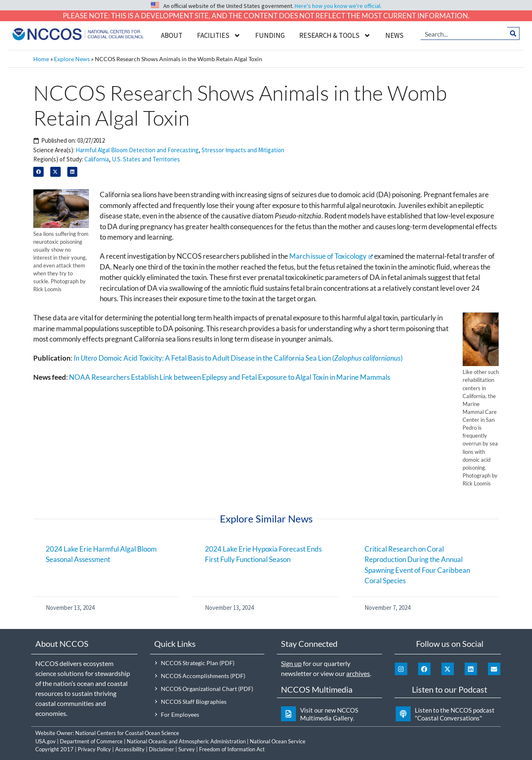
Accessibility (130, 749)
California (97, 159)
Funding (270, 35)
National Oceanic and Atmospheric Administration (186, 741)
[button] (38, 172)
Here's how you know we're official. (338, 6)
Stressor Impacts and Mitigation (243, 150)
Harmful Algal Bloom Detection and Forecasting (137, 150)
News (394, 35)
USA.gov (46, 741)
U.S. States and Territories (146, 159)
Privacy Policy (94, 749)
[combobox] (464, 33)
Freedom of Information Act (232, 749)
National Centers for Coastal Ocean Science (127, 733)
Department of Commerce (91, 741)
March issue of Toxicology (331, 256)
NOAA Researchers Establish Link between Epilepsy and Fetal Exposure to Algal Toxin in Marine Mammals (230, 377)
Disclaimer (161, 749)
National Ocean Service (278, 741)
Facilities (219, 36)
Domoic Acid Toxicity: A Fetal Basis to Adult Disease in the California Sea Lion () (238, 358)
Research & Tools (335, 36)
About (172, 35)
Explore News (72, 59)
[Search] (514, 33)
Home (41, 59)
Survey (187, 749)
